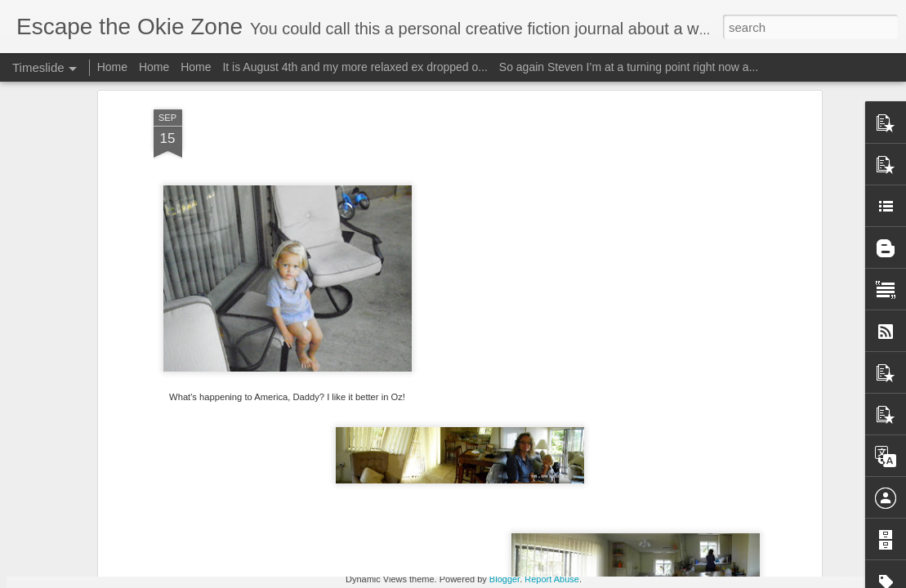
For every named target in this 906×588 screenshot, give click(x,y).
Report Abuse (552, 579)
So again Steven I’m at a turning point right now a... (629, 67)
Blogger (504, 579)
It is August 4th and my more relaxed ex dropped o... (355, 67)
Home (112, 67)
